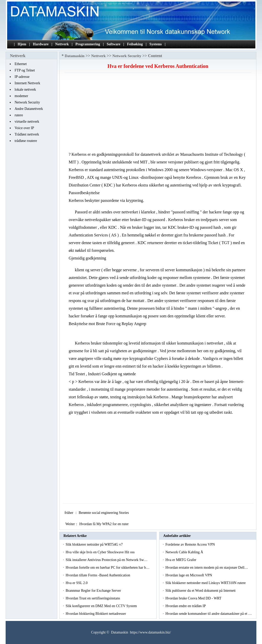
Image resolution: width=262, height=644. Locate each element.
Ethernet (21, 64)
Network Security (27, 102)
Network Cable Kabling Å (185, 552)
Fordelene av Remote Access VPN (190, 544)
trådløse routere (26, 141)
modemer (21, 96)
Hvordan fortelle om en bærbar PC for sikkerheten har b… (107, 568)
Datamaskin (75, 56)
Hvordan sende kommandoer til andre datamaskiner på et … (208, 614)
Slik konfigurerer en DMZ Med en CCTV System (102, 606)
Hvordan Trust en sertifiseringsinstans (93, 598)
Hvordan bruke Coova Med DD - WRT (194, 598)
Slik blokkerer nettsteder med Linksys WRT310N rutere (206, 583)
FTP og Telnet (25, 70)
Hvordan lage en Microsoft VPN (189, 575)
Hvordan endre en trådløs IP (186, 606)
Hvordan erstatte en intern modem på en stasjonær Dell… (207, 568)
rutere (19, 115)
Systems (156, 44)
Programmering (88, 44)
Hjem (22, 44)
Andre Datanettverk (29, 109)
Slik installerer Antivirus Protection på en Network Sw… (106, 560)
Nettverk (62, 44)
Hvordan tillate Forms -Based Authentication (98, 575)
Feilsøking (135, 44)
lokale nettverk (25, 90)
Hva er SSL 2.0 (77, 583)
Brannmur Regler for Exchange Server (94, 591)
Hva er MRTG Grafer (181, 560)
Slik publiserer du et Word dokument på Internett (201, 591)
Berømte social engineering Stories (104, 513)
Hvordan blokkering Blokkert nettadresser (96, 614)
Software (113, 44)
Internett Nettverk (27, 83)
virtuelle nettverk (27, 122)
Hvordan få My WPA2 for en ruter (104, 524)
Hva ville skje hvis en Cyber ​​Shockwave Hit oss (100, 552)
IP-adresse (22, 77)
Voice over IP (24, 128)
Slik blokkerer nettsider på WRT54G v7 (95, 544)
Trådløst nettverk (27, 134)
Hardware (41, 44)
